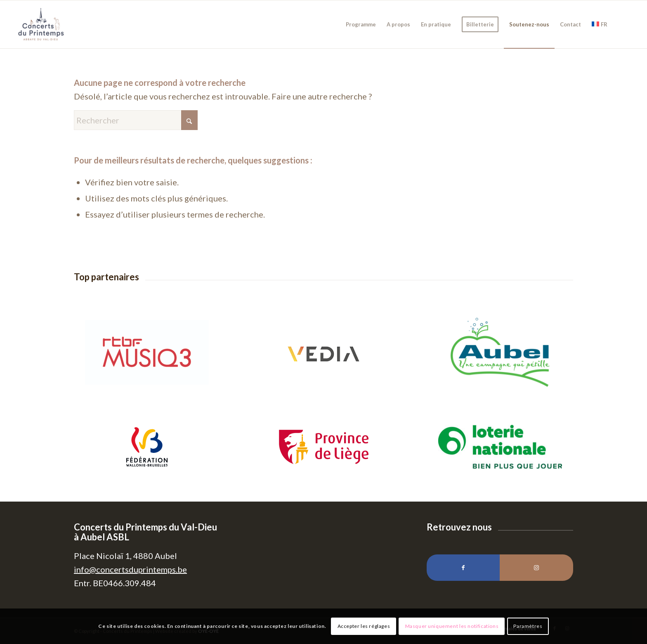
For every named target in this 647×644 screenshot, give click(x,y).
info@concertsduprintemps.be (130, 569)
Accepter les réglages (364, 626)
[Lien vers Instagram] (536, 568)
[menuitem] (361, 24)
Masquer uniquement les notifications (452, 626)
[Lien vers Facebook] (463, 568)
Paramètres (528, 626)
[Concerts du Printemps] (41, 24)
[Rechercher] (136, 120)
